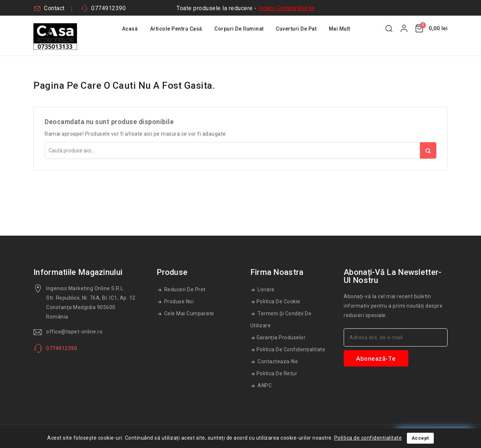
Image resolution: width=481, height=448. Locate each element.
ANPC (264, 385)
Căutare (428, 150)
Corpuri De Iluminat (239, 29)
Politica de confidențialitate (291, 349)
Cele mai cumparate (189, 313)
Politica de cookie (278, 301)
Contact (54, 8)
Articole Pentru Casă (176, 29)
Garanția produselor (281, 337)
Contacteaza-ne (277, 361)
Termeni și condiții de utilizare (281, 319)
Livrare (266, 289)
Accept (420, 438)
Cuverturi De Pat (296, 29)
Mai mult (339, 29)
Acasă (130, 29)
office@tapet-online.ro (74, 332)
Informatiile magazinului (78, 272)
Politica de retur (277, 373)
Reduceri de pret (184, 289)
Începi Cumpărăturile (286, 8)
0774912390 (108, 8)
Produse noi (178, 301)
